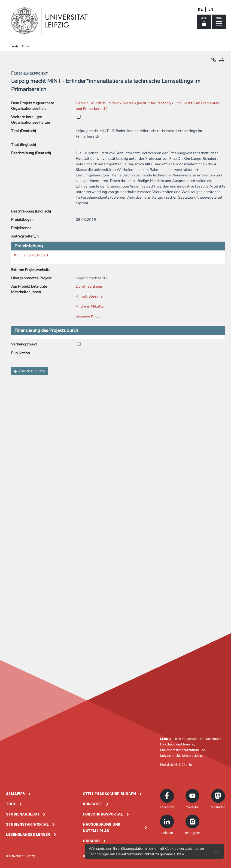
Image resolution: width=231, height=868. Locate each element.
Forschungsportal (103, 814)
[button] (214, 61)
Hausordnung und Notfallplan (102, 828)
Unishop (91, 841)
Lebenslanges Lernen (28, 835)
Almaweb (15, 794)
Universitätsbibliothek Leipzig (181, 756)
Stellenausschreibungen (109, 794)
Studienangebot (23, 814)
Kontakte (93, 804)
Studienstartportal (27, 824)
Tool (11, 804)
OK (216, 851)
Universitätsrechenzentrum (179, 750)
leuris (15, 46)
